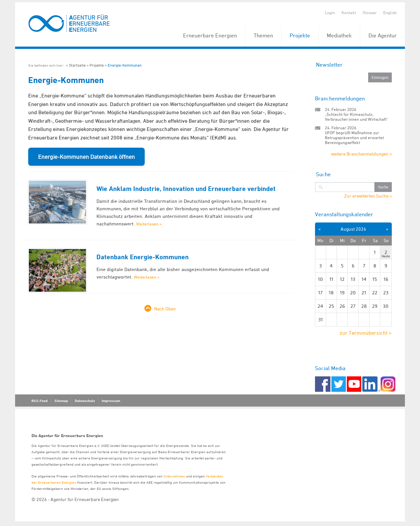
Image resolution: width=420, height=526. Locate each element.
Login (330, 12)
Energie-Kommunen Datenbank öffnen (86, 157)
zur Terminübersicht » (366, 333)
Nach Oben (165, 309)
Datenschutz (85, 401)
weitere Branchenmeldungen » (361, 154)
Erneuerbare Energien (210, 35)
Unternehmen (174, 476)
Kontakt (349, 12)
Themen (263, 35)
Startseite (77, 65)
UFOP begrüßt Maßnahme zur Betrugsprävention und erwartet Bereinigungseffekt (354, 137)
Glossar (370, 12)
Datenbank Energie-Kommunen (143, 257)
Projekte (300, 35)
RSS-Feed (40, 401)
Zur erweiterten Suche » (368, 196)
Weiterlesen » (149, 224)
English (390, 12)
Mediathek (339, 35)
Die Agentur (383, 35)
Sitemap (61, 401)
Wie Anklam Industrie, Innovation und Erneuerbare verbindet (186, 189)
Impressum (111, 401)
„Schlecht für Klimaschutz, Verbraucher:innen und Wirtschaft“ (357, 117)
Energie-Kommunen (125, 65)
